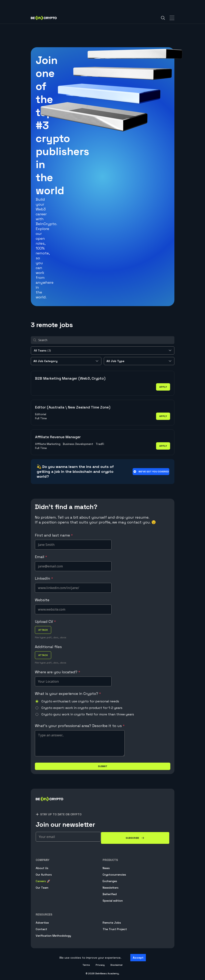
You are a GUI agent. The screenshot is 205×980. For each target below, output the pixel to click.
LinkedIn (44, 578)
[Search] (163, 18)
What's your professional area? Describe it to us (80, 726)
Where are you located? (58, 672)
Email (41, 557)
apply (163, 387)
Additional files (48, 647)
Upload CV (45, 621)
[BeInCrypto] (50, 804)
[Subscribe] (135, 838)
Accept (138, 958)
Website (42, 600)
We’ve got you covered (151, 472)
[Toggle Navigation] (172, 18)
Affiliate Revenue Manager (58, 437)
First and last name (54, 535)
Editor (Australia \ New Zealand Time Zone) (73, 407)
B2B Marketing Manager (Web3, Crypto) (70, 378)
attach (43, 630)
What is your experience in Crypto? (68, 694)
